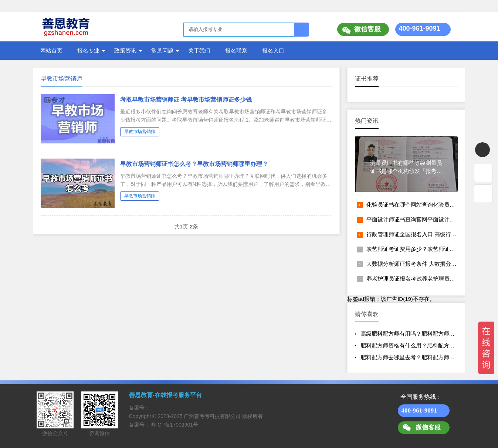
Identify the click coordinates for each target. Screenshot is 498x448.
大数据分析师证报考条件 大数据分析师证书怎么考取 (431, 264)
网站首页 (51, 50)
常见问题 (162, 50)
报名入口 (273, 50)
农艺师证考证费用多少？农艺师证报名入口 (419, 249)
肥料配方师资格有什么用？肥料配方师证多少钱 (419, 345)
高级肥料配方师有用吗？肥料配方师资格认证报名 (421, 334)
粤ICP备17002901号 (175, 425)
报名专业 (88, 50)
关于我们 (199, 50)
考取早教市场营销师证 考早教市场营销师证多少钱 (186, 100)
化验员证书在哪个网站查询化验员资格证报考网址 (427, 205)
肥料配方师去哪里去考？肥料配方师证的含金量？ (421, 357)
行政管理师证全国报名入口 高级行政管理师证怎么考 (431, 234)
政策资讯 (125, 50)
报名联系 (236, 50)
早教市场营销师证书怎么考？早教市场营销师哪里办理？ (194, 164)
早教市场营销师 (140, 132)
